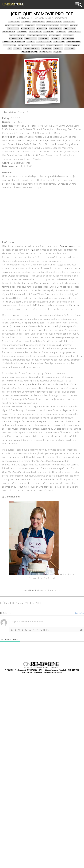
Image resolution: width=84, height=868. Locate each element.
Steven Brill (70, 49)
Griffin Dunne (9, 32)
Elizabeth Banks (28, 28)
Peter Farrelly (10, 45)
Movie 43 (31, 42)
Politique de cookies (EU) (53, 672)
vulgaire (57, 52)
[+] (48, 630)
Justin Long (68, 35)
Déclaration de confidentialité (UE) (58, 670)
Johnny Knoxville (17, 35)
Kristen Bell (44, 39)
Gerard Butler (55, 28)
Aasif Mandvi (14, 22)
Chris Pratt (30, 25)
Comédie (64, 25)
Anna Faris (26, 22)
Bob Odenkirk (39, 22)
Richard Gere (24, 45)
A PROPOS (9, 670)
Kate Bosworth (16, 39)
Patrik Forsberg (73, 42)
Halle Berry (22, 32)
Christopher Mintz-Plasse (48, 25)
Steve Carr (58, 49)
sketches (18, 49)
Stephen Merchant (31, 49)
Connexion (79, 613)
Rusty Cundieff (38, 45)
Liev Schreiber (68, 39)
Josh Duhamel (55, 35)
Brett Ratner (69, 22)
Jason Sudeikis (74, 32)
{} (44, 630)
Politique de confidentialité (32, 672)
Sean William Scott (55, 45)
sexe (10, 49)
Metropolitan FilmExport (14, 42)
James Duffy (49, 32)
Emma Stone (42, 28)
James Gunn (61, 32)
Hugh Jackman (35, 32)
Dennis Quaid (13, 28)
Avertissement (20, 670)
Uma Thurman (45, 52)
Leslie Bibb (55, 39)
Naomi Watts (59, 42)
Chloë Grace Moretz (14, 25)
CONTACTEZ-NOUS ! (35, 670)
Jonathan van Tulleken (37, 35)
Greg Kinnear (70, 28)
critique (74, 25)
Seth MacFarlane (72, 45)
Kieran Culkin (30, 39)
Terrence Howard (30, 52)
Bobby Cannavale (54, 22)
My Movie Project (44, 42)
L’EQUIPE (76, 670)
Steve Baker (46, 49)
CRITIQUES (23, 18)
